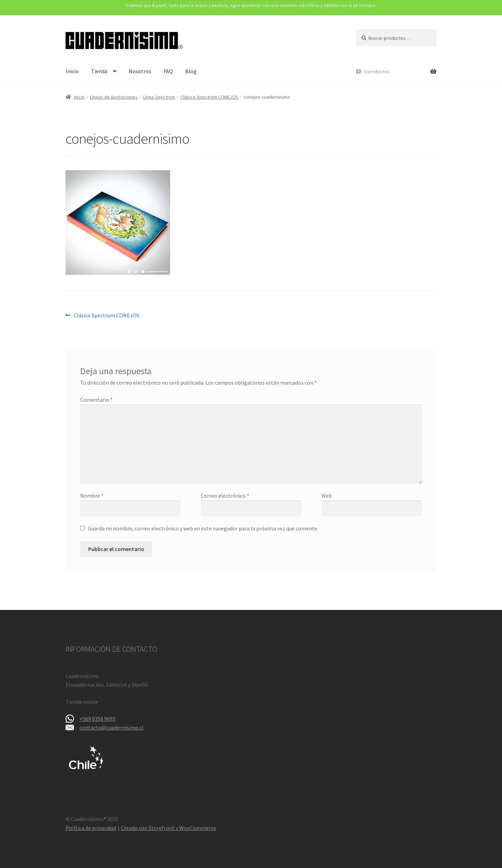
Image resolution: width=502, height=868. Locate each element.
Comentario (96, 400)
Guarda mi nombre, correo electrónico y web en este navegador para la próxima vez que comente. (203, 528)
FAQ (168, 71)
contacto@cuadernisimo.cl (112, 727)
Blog (191, 71)
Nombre (92, 496)
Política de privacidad (91, 828)
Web (327, 496)
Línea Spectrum (159, 97)
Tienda (99, 71)
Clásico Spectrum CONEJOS (210, 97)
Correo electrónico (225, 496)
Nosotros (140, 71)
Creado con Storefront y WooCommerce (169, 828)
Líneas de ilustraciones (114, 97)
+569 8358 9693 (97, 719)
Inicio (72, 71)
